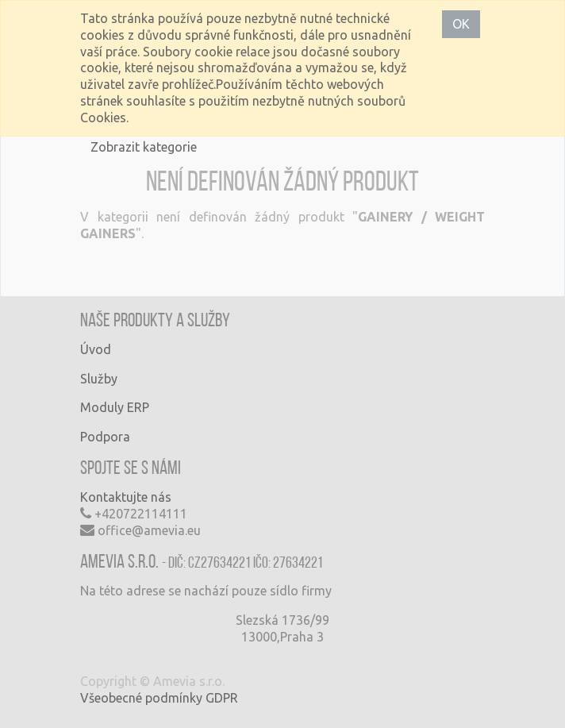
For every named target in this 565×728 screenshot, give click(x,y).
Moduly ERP (115, 407)
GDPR (222, 698)
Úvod (96, 349)
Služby (99, 379)
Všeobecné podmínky (141, 698)
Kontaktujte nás (126, 497)
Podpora (105, 437)
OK (461, 24)
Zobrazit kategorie (144, 147)
